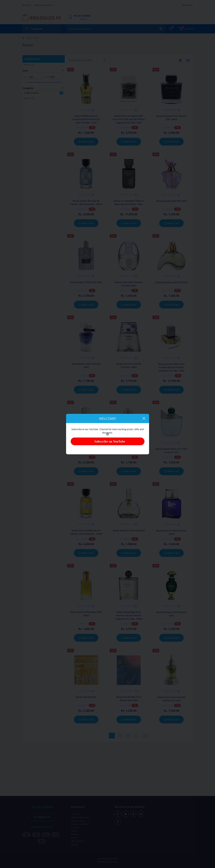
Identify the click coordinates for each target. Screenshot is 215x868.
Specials (75, 844)
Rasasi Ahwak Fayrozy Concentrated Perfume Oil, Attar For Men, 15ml (86, 119)
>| (145, 736)
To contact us (42, 817)
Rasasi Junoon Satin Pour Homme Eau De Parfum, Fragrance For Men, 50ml (172, 367)
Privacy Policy (77, 821)
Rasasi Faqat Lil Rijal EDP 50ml (86, 282)
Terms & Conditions (80, 824)
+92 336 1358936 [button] (42, 807)
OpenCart (113, 858)
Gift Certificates (78, 841)
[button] (82, 16)
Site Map (75, 834)
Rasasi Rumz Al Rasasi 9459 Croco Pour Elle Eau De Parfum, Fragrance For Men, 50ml (129, 119)
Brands (74, 838)
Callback (84, 19)
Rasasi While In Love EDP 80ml (129, 530)
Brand (29, 38)
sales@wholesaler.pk (42, 827)
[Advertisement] (108, 768)
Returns (75, 831)
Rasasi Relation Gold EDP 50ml (172, 282)
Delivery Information (43, 5)
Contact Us (76, 828)
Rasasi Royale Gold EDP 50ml (171, 201)
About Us (27, 5)
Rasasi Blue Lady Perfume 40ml (129, 449)
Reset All (29, 65)
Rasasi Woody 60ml (86, 697)
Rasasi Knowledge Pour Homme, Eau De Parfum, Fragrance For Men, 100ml (129, 615)
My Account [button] (187, 5)
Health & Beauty (32, 93)
